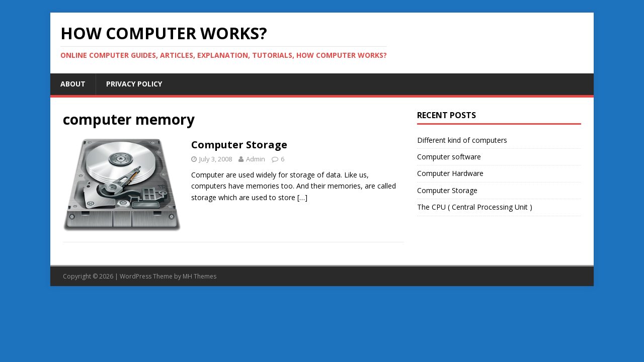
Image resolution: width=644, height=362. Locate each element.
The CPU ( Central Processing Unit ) (475, 207)
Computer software (449, 157)
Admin (256, 159)
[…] (302, 197)
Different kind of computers (462, 140)
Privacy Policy (134, 84)
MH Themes (199, 276)
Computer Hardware (450, 173)
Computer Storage (239, 145)
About (73, 84)
